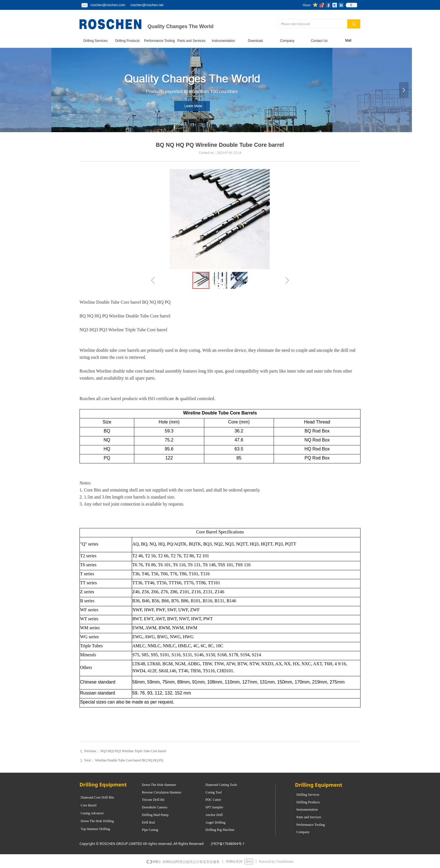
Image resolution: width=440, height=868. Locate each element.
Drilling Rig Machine (220, 830)
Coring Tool (214, 792)
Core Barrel (89, 805)
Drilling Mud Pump (155, 815)
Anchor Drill (214, 815)
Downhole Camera (155, 807)
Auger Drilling (215, 822)
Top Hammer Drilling (95, 829)
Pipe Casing (150, 830)
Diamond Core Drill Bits (97, 797)
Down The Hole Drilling (97, 821)
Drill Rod (148, 822)
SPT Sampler (214, 807)
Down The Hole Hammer (159, 785)
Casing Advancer (92, 813)
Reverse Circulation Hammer (162, 792)
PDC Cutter (213, 800)
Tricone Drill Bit (153, 800)
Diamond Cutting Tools (221, 785)
